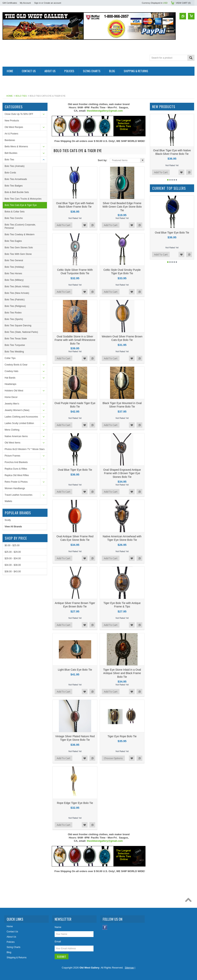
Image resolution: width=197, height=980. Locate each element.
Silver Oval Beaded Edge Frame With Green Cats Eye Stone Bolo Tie (122, 207)
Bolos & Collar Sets (15, 212)
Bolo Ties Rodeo (13, 313)
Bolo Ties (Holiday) (14, 267)
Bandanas (10, 140)
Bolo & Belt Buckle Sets (17, 192)
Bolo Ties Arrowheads (16, 179)
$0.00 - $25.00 (12, 545)
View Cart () (183, 3)
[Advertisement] (73, 84)
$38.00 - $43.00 (13, 572)
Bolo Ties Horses (13, 273)
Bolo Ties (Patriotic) (15, 300)
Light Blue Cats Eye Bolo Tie (75, 670)
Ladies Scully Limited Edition (19, 423)
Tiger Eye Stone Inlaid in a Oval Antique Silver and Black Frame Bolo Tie (122, 673)
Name (58, 927)
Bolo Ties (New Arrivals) (17, 293)
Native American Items (16, 436)
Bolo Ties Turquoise (15, 345)
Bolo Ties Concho (14, 218)
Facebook (105, 927)
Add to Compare (92, 225)
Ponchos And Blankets (16, 462)
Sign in (38, 3)
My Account (25, 3)
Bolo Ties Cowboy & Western (20, 234)
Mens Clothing (12, 430)
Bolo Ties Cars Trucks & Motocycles (23, 199)
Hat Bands (10, 378)
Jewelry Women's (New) (17, 410)
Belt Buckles (11, 153)
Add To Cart (63, 225)
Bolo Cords (10, 173)
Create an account (53, 3)
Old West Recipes (14, 127)
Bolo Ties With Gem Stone (18, 254)
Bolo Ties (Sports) (14, 319)
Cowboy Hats (11, 371)
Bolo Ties (21, 96)
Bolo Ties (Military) (14, 280)
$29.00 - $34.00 (13, 558)
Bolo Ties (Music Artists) (17, 287)
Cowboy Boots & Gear (16, 365)
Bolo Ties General (14, 260)
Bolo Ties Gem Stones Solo (19, 248)
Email (58, 941)
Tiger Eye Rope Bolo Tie (122, 736)
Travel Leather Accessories (18, 495)
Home (10, 96)
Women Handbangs (15, 488)
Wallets (8, 501)
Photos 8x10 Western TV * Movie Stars (25, 449)
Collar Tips (10, 358)
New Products (12, 121)
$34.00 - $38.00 (13, 565)
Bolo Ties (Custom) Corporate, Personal (20, 226)
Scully (8, 520)
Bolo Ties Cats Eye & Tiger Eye (21, 205)
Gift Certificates (10, 3)
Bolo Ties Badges (14, 186)
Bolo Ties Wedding (14, 352)
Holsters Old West (14, 391)
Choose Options (113, 758)
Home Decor (11, 397)
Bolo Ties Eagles (13, 241)
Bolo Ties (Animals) (15, 166)
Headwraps (10, 384)
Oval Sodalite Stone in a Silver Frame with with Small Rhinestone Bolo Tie (75, 340)
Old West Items (13, 443)
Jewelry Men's (12, 404)
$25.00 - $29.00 (13, 552)
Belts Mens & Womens (16, 147)
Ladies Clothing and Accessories (21, 417)
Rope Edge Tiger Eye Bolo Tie (75, 803)
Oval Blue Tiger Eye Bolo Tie (75, 470)
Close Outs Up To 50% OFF (19, 114)
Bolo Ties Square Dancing (18, 326)
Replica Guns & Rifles (16, 469)
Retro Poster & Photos (16, 482)
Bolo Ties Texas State (16, 339)
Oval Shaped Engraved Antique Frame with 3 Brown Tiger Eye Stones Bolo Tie (122, 473)
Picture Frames (12, 456)
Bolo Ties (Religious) (15, 306)
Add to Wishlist (85, 225)
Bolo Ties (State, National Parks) (21, 332)
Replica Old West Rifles (17, 475)
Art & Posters (11, 134)
